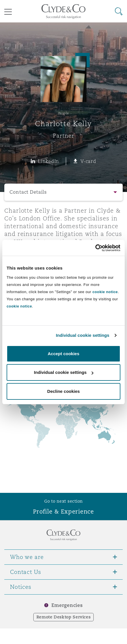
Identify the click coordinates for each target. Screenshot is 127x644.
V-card (88, 161)
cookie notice (105, 292)
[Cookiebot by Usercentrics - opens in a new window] (95, 248)
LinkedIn (48, 161)
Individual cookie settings (83, 335)
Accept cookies (63, 354)
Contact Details (28, 192)
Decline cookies (63, 391)
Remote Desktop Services (64, 617)
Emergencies (67, 605)
